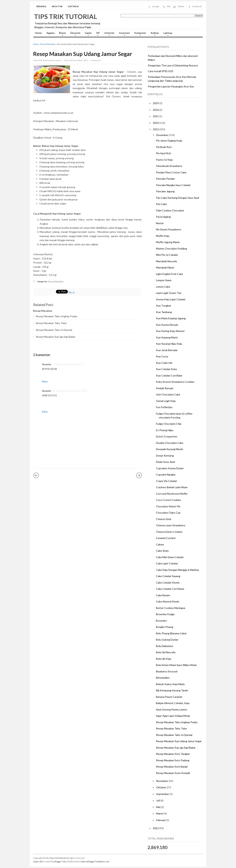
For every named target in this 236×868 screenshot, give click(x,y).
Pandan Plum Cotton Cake (171, 172)
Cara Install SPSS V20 (160, 71)
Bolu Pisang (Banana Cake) (171, 633)
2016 (156, 110)
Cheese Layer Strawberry (171, 525)
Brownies (161, 621)
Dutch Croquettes (167, 436)
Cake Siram (162, 551)
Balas (45, 381)
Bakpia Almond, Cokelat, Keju (173, 703)
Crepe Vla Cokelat (166, 481)
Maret (160, 813)
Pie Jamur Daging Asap (169, 140)
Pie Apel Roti (163, 153)
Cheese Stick (164, 519)
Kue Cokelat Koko (166, 369)
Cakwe (160, 544)
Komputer (139, 34)
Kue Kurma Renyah (167, 325)
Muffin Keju (163, 236)
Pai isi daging (163, 217)
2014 (156, 123)
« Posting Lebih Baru (36, 475)
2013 (156, 129)
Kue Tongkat (164, 306)
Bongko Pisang (165, 627)
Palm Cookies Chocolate (170, 210)
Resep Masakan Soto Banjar (172, 767)
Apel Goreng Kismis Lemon (172, 709)
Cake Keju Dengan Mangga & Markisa (177, 570)
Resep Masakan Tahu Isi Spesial (54, 330)
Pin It (72, 292)
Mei (159, 807)
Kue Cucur (162, 356)
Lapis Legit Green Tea (169, 293)
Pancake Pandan (165, 179)
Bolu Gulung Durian (167, 640)
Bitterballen (163, 678)
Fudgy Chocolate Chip (169, 424)
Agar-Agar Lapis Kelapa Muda (173, 716)
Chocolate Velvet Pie (168, 506)
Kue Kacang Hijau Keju (169, 344)
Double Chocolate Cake (170, 443)
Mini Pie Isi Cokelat (167, 255)
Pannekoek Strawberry (169, 166)
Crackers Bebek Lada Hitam (172, 487)
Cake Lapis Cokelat (167, 563)
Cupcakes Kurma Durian (170, 468)
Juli (158, 800)
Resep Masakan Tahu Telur (51, 323)
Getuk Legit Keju (166, 401)
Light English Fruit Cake (170, 274)
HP (97, 34)
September (163, 794)
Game (87, 34)
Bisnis (61, 34)
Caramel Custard (166, 538)
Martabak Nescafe (166, 261)
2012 (156, 828)
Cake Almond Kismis (168, 601)
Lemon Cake (163, 287)
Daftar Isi (73, 6)
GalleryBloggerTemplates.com (95, 861)
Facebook (197, 6)
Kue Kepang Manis (167, 337)
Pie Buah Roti (164, 147)
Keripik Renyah (165, 388)
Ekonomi (74, 34)
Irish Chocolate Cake (168, 394)
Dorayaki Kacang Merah (170, 449)
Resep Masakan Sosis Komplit (173, 773)
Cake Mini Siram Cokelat (170, 557)
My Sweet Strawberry (169, 229)
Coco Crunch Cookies (169, 500)
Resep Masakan (48, 44)
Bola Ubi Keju (164, 659)
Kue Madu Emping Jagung (171, 318)
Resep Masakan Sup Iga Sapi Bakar (56, 337)
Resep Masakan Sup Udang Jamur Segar (83, 54)
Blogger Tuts (60, 861)
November (162, 781)
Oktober (161, 787)
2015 (156, 116)
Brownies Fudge (165, 614)
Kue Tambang (164, 312)
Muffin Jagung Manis (168, 242)
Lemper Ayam (164, 280)
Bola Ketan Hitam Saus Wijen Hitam (176, 665)
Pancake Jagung (165, 191)
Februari (161, 820)
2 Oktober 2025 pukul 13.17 (68, 364)
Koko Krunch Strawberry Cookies (175, 382)
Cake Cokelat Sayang (168, 576)
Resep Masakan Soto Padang (173, 760)
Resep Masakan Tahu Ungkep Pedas (57, 316)
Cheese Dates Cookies (169, 532)
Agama (50, 33)
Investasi (123, 34)
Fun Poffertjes (164, 407)
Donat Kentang (165, 456)
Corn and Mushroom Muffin (172, 494)
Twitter (181, 6)
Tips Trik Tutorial (66, 16)
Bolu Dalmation (165, 646)
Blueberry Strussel (167, 671)
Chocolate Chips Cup (168, 513)
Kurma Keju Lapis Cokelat (171, 299)
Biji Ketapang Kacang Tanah (172, 690)
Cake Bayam (163, 595)
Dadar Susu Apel (165, 462)
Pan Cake (161, 204)
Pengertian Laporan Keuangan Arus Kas (171, 86)
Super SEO (38, 861)
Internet (108, 34)
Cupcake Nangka (166, 474)
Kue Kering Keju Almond (170, 331)
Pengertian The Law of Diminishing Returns (173, 65)
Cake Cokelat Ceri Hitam (170, 589)
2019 (156, 103)
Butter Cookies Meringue (171, 608)
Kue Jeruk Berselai (167, 350)
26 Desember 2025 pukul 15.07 (69, 391)
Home (38, 33)
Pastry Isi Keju (164, 160)
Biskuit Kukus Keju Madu (170, 684)
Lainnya (167, 34)
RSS (169, 6)
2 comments (96, 60)
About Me (57, 6)
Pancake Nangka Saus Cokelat (173, 185)
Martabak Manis (165, 267)
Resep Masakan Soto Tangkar (173, 754)
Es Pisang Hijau (165, 430)
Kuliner (154, 34)
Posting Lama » (139, 475)
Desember (162, 135)
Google (156, 6)
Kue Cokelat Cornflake (169, 375)
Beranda (41, 6)
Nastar (160, 223)
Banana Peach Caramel (169, 697)
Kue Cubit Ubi (164, 363)
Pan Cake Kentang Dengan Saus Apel (178, 198)
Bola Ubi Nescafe (166, 652)
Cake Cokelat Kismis (168, 583)
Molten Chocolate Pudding (171, 249)
